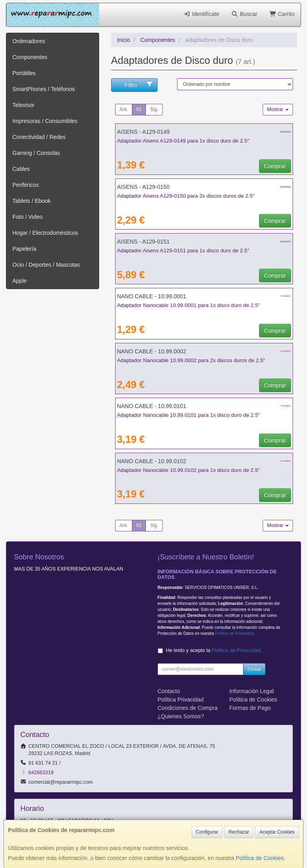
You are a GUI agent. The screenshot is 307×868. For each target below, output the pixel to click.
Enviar (254, 669)
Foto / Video (27, 217)
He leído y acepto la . (214, 650)
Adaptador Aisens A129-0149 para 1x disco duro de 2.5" (183, 141)
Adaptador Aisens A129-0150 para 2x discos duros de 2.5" (186, 196)
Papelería (24, 249)
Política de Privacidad (234, 633)
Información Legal (252, 691)
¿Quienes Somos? (181, 716)
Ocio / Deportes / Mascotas (46, 265)
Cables (21, 169)
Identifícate (201, 14)
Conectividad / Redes (39, 137)
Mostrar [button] (278, 109)
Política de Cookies (260, 858)
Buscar (244, 14)
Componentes (30, 57)
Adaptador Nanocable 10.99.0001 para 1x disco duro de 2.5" (188, 305)
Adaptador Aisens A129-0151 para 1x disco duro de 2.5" (183, 251)
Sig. (154, 109)
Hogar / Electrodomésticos (45, 233)
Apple (20, 281)
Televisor (23, 105)
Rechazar (239, 832)
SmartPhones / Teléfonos (44, 89)
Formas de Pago (250, 708)
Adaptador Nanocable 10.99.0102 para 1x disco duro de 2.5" (188, 470)
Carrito (282, 14)
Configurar (207, 832)
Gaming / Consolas (36, 153)
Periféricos (26, 185)
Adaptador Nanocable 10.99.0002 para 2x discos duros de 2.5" (191, 360)
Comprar (275, 166)
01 (139, 109)
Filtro (139, 85)
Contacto (169, 691)
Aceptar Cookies (277, 832)
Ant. (124, 109)
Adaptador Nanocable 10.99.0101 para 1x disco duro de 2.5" (188, 415)
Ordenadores (29, 41)
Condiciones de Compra (187, 708)
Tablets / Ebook (32, 201)
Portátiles (24, 73)
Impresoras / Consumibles (45, 121)
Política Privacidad (180, 700)
